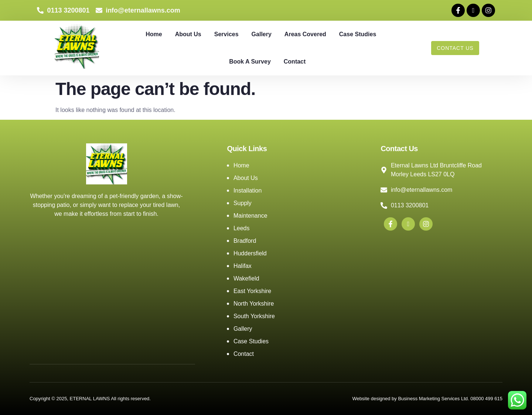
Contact (295, 62)
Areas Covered (305, 34)
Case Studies (358, 34)
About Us (188, 34)
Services (226, 34)
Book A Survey (250, 62)
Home (154, 34)
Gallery (262, 34)
